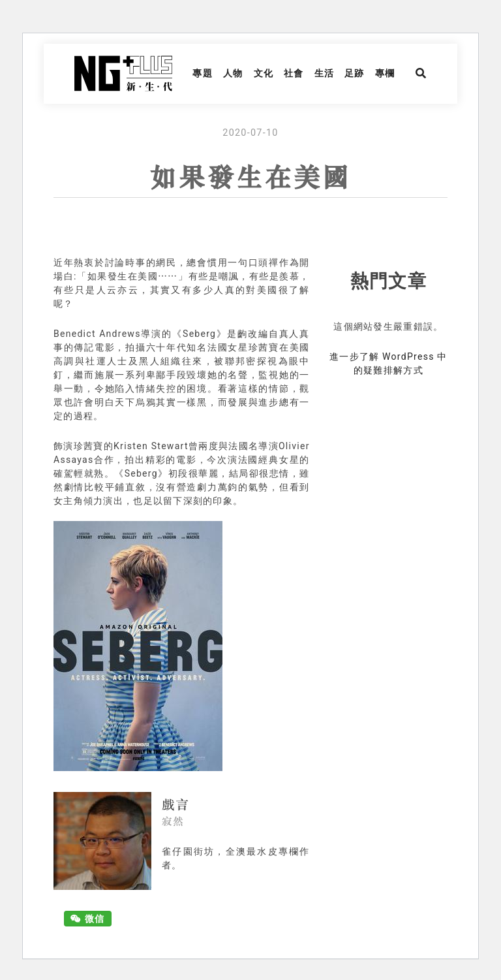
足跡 (355, 73)
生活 (325, 73)
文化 (264, 73)
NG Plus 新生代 (123, 74)
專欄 (385, 73)
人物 (233, 73)
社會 (294, 73)
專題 (203, 73)
